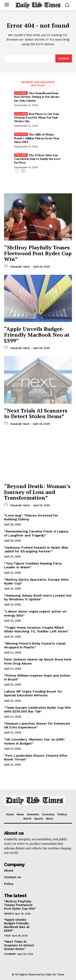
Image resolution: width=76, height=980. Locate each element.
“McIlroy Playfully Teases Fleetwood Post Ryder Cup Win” (38, 253)
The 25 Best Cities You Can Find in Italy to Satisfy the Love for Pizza (37, 159)
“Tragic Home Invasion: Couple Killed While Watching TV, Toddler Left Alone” (36, 629)
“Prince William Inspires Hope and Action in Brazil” (37, 677)
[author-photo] (7, 267)
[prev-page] (17, 171)
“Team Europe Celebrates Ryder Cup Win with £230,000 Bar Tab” (37, 709)
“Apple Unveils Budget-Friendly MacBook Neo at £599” (37, 335)
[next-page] (23, 171)
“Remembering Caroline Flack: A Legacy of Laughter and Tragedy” (36, 533)
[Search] (64, 58)
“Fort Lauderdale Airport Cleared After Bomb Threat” (36, 757)
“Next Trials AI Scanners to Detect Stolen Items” (36, 413)
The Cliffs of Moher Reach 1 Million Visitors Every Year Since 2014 (37, 138)
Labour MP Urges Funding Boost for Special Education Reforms (33, 693)
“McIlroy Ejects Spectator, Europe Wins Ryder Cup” (36, 581)
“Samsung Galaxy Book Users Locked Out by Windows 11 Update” (38, 597)
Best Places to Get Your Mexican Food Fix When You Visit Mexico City (37, 117)
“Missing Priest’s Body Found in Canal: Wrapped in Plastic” (35, 645)
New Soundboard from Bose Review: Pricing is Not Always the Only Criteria (37, 97)
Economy (10, 954)
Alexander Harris (20, 267)
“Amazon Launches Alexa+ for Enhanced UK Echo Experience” (37, 725)
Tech (7, 936)
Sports (9, 914)
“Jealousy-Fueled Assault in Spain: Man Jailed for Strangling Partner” (36, 549)
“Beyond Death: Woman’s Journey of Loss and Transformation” (37, 492)
